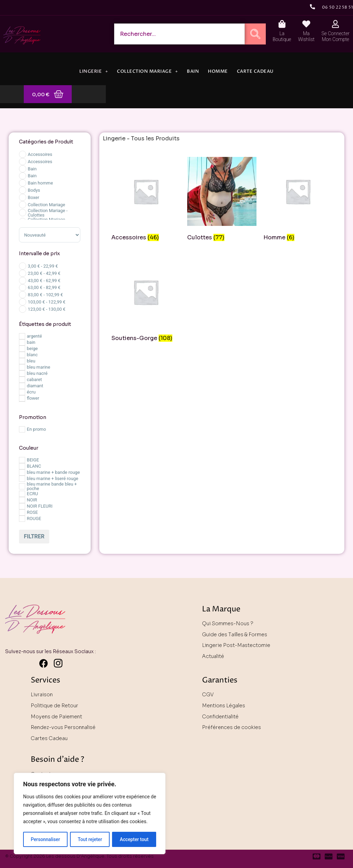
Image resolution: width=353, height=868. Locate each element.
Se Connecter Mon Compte (335, 36)
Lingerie (94, 72)
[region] (90, 814)
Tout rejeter (90, 839)
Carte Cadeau (255, 71)
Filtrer (34, 536)
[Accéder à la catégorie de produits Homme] (298, 200)
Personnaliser (45, 839)
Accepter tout (134, 839)
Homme (218, 71)
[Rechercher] (255, 34)
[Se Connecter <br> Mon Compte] (336, 24)
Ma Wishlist (306, 36)
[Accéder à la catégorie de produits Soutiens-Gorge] (146, 301)
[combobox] (179, 34)
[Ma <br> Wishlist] (306, 24)
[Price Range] (23, 266)
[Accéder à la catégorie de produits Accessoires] (146, 200)
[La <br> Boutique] (282, 24)
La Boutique (282, 36)
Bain (193, 71)
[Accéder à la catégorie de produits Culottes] (222, 200)
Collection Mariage (147, 72)
